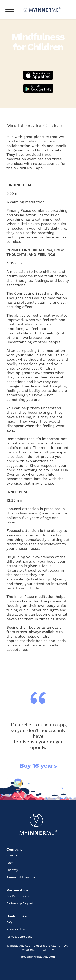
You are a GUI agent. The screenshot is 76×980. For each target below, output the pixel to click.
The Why (12, 870)
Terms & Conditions (19, 937)
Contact (12, 855)
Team (10, 863)
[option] (38, 743)
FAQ (9, 922)
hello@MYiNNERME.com (38, 957)
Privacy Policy (15, 929)
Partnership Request (20, 903)
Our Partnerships (18, 896)
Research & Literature (21, 877)
